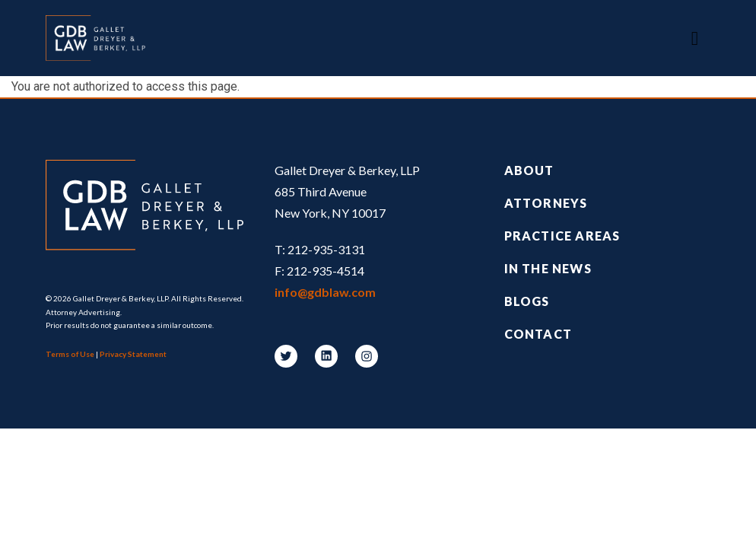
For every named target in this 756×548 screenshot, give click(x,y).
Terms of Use (70, 354)
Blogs (527, 301)
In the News (548, 268)
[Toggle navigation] (695, 38)
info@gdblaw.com (325, 292)
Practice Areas (562, 236)
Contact (538, 334)
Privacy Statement (133, 354)
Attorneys (546, 203)
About (529, 170)
